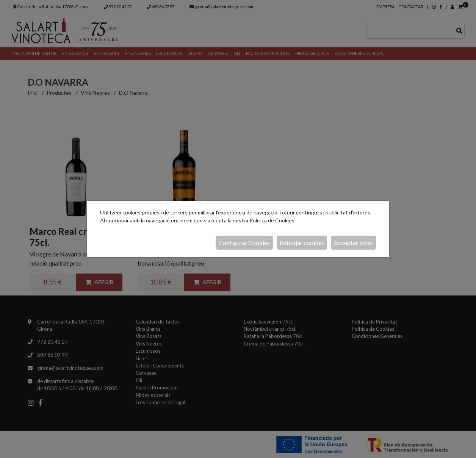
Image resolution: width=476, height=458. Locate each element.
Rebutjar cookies (302, 243)
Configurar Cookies (244, 243)
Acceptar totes (353, 243)
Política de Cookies (272, 220)
